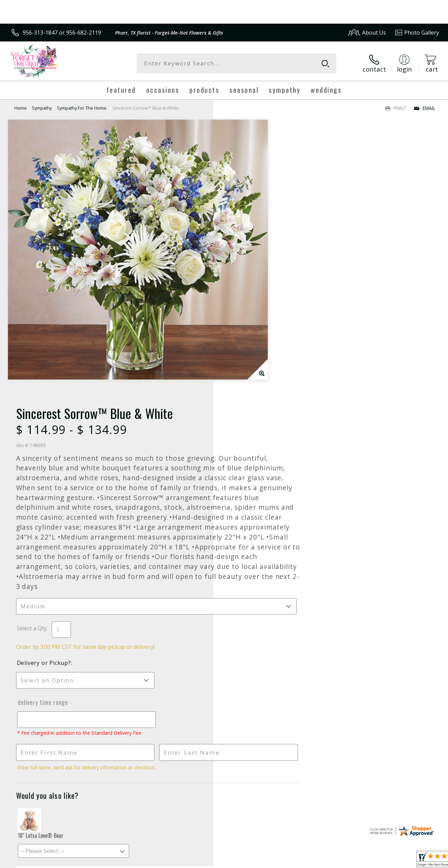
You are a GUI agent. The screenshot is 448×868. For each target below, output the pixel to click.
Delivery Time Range (251, 454)
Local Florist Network (377, 861)
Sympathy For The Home (82, 108)
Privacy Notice (329, 861)
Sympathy (42, 108)
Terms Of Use (289, 861)
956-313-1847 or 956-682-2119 (62, 33)
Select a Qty (240, 380)
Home (21, 108)
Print (396, 108)
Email (425, 108)
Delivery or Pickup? (252, 415)
